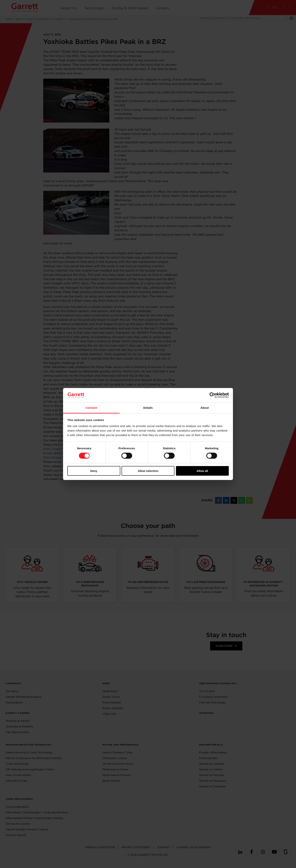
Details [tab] (148, 408)
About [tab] (205, 408)
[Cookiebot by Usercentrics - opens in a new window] (212, 395)
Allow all (202, 471)
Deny (94, 471)
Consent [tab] (91, 408)
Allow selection (148, 471)
